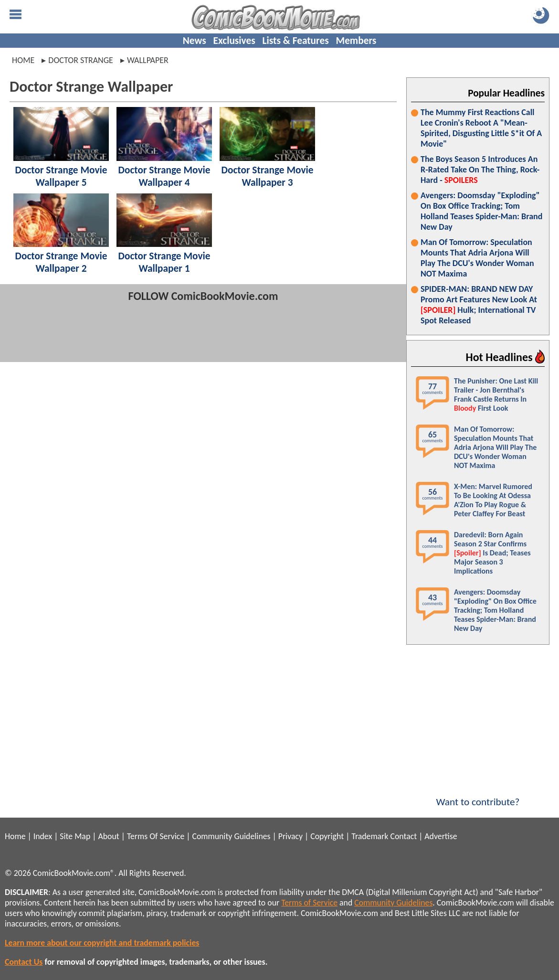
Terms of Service (309, 903)
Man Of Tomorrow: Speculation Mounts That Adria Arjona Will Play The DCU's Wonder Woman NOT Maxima (477, 258)
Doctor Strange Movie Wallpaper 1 (164, 262)
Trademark (370, 836)
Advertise (441, 836)
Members (356, 41)
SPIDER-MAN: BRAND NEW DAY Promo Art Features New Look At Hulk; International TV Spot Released (479, 305)
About (108, 836)
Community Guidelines (231, 836)
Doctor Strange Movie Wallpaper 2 (61, 262)
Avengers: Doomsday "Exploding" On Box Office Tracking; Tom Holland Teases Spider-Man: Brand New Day (481, 211)
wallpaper (148, 60)
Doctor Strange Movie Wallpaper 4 (164, 176)
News (195, 41)
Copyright (327, 836)
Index (43, 836)
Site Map (75, 836)
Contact (403, 836)
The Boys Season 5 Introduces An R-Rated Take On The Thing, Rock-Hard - (480, 170)
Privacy (290, 836)
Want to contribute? (478, 796)
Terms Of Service (156, 836)
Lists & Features (296, 41)
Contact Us (24, 962)
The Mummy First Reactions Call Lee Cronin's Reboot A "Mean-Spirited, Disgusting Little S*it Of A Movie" (481, 128)
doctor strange (81, 60)
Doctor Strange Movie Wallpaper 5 (61, 176)
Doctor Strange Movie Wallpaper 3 (267, 176)
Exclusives (234, 41)
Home (23, 60)
